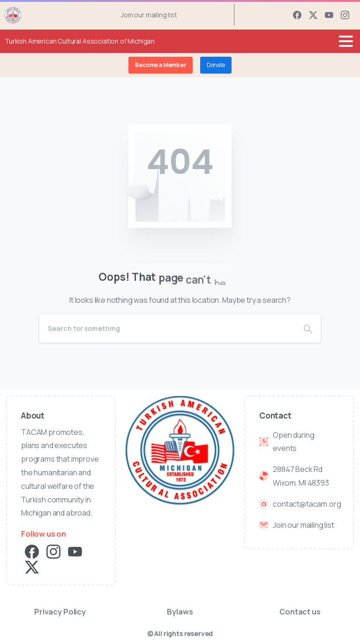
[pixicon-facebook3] (32, 551)
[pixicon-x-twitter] (32, 566)
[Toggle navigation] (346, 41)
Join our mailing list (149, 15)
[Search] (167, 329)
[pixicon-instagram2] (53, 551)
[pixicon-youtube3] (75, 551)
